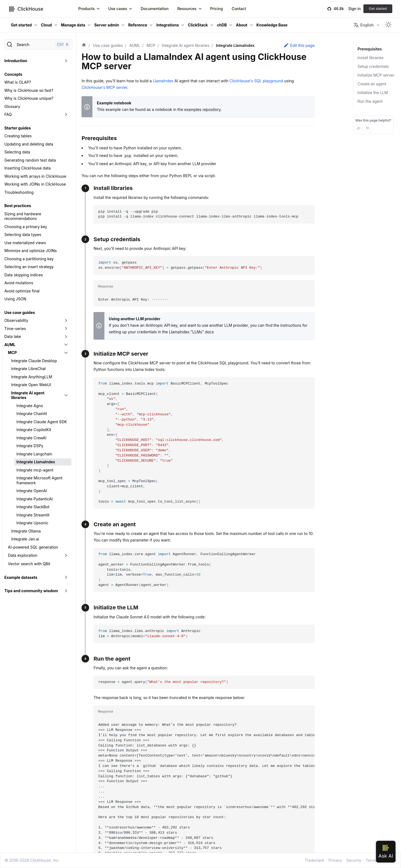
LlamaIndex (163, 81)
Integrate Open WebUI (31, 385)
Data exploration (23, 555)
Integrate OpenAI (32, 491)
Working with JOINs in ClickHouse (35, 184)
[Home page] (84, 46)
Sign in (355, 9)
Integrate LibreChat (28, 369)
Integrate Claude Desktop (34, 361)
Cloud (46, 25)
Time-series (15, 329)
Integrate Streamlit (33, 515)
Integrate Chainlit (32, 414)
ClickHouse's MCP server (104, 87)
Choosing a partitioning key (29, 259)
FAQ (8, 114)
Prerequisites (369, 49)
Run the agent (370, 101)
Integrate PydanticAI (34, 499)
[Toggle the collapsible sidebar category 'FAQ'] (66, 114)
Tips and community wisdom (31, 591)
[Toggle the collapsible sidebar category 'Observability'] (66, 320)
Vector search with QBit (29, 564)
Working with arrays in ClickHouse (35, 176)
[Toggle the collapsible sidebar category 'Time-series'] (66, 329)
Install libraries (371, 58)
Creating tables (18, 136)
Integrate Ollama (26, 531)
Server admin (107, 25)
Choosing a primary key (26, 227)
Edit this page (299, 45)
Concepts (13, 74)
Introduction (16, 61)
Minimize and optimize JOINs (31, 251)
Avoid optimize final (22, 291)
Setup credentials (373, 66)
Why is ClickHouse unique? (29, 98)
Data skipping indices (24, 275)
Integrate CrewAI (31, 438)
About (242, 25)
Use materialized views (25, 243)
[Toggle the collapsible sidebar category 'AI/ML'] (66, 345)
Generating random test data (30, 160)
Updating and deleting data (29, 144)
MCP (12, 353)
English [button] (363, 25)
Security (354, 860)
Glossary (12, 106)
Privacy (335, 860)
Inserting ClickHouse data (28, 168)
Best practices (18, 206)
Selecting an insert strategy (29, 267)
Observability (16, 320)
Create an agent (372, 84)
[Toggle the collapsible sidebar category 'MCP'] (66, 353)
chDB (222, 25)
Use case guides (20, 312)
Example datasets (21, 577)
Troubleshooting (19, 192)
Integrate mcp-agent (35, 470)
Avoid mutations (19, 283)
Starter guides (18, 128)
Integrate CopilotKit (34, 430)
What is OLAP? (18, 82)
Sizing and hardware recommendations (23, 216)
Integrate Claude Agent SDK (42, 422)
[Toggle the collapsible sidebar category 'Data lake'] (66, 337)
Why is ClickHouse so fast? (29, 90)
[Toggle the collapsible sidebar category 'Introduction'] (66, 61)
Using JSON (15, 299)
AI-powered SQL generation (33, 547)
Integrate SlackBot (33, 507)
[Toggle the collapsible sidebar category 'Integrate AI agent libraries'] (66, 395)
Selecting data (17, 152)
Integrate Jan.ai (25, 539)
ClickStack (198, 25)
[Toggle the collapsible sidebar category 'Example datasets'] (66, 577)
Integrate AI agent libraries (28, 395)
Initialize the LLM (373, 93)
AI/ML (10, 345)
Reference (138, 25)
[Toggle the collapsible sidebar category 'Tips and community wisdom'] (66, 591)
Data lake (13, 336)
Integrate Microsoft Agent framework (39, 480)
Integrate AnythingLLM (32, 377)
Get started (378, 9)
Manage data (73, 25)
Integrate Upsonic (32, 523)
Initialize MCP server (376, 75)
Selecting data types (23, 235)
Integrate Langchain (34, 454)
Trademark (314, 860)
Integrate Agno (30, 406)
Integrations (168, 25)
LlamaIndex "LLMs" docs (192, 332)
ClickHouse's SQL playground (256, 81)
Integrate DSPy (30, 446)
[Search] (38, 44)
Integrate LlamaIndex (36, 462)
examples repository (203, 109)
